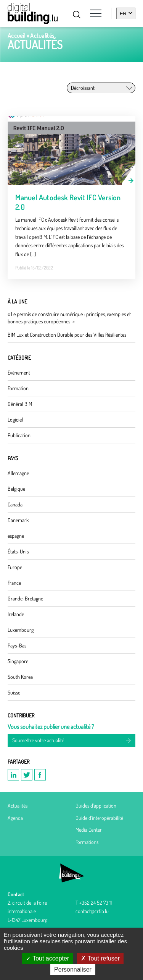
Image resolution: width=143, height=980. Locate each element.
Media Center (89, 830)
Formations (87, 842)
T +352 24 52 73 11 (94, 903)
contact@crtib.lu (92, 911)
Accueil (16, 36)
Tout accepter (47, 958)
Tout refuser (100, 958)
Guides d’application (96, 806)
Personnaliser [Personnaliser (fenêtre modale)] (73, 969)
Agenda (15, 818)
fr (123, 14)
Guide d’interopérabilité (99, 818)
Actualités (18, 806)
